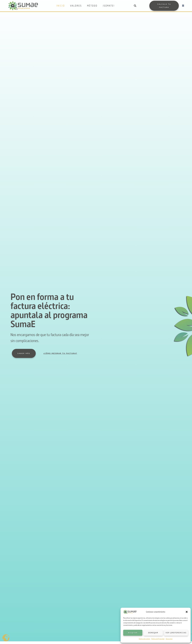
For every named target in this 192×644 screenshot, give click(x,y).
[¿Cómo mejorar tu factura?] (39, 353)
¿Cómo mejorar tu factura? (60, 353)
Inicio (61, 6)
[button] (187, 612)
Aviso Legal (169, 639)
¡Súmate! (109, 6)
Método (92, 6)
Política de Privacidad (158, 639)
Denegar (153, 633)
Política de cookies (144, 639)
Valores (76, 6)
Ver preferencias (176, 633)
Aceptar (133, 633)
